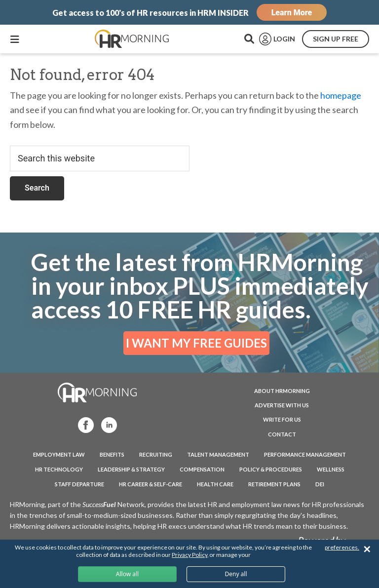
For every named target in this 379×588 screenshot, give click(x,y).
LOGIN (284, 39)
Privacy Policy (189, 555)
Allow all (127, 574)
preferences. (342, 547)
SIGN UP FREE (336, 39)
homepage (341, 95)
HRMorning (132, 39)
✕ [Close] (367, 549)
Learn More (292, 13)
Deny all (236, 574)
